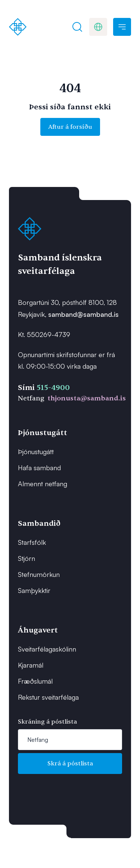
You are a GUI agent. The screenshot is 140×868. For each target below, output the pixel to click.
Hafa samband (39, 468)
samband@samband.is (83, 314)
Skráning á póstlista (47, 722)
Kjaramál (31, 665)
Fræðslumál (35, 681)
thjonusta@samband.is (87, 398)
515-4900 (53, 388)
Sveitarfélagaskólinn (47, 649)
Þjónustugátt (36, 452)
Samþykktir (34, 590)
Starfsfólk (32, 542)
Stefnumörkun (39, 574)
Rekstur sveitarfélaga (48, 697)
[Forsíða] (18, 27)
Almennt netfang (43, 484)
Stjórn (27, 558)
